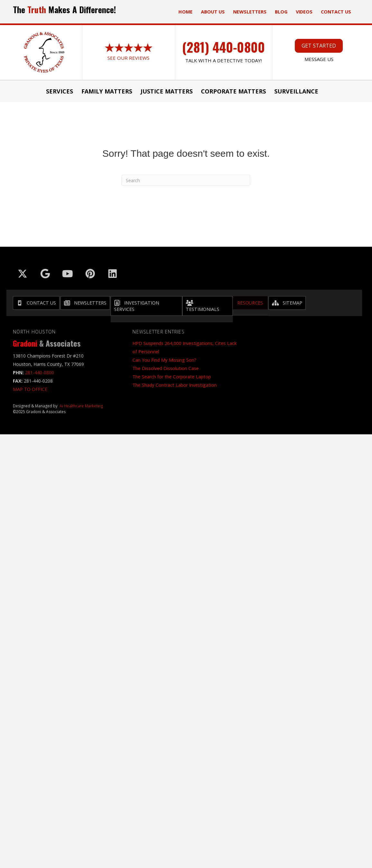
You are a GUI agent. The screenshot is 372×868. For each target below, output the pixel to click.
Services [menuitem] (59, 91)
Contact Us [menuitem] (336, 12)
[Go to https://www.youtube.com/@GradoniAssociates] (68, 274)
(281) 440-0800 (223, 47)
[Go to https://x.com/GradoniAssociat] (23, 274)
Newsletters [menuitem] (250, 12)
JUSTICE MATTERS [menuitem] (167, 91)
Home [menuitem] (186, 12)
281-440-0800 (40, 372)
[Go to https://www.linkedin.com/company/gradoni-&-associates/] (113, 274)
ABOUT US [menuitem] (213, 12)
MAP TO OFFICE (30, 389)
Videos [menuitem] (304, 12)
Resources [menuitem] (250, 303)
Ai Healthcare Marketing (81, 406)
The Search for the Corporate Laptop (172, 377)
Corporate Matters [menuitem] (233, 91)
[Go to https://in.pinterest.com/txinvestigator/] (90, 274)
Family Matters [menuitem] (107, 91)
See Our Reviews (128, 58)
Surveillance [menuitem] (296, 91)
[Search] (186, 180)
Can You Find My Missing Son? (164, 360)
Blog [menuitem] (281, 12)
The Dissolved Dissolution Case (166, 368)
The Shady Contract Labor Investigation (175, 385)
